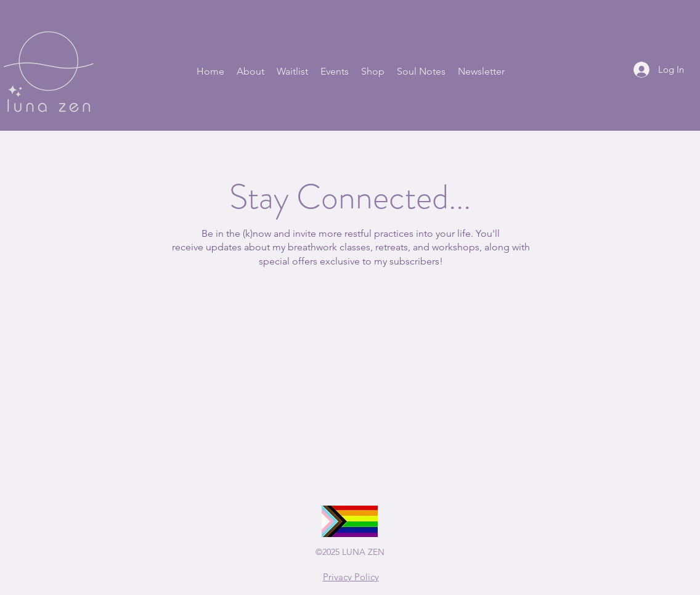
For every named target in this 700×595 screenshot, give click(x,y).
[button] (250, 72)
